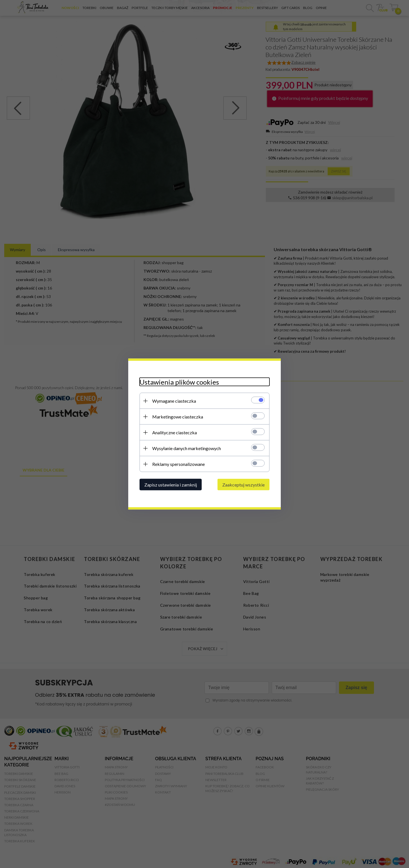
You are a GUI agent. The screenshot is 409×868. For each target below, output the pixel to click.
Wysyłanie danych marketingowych (187, 448)
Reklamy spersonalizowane (179, 464)
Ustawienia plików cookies (179, 382)
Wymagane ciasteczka (174, 401)
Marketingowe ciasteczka (178, 417)
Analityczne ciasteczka (175, 432)
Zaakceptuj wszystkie (243, 485)
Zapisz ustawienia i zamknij (171, 485)
